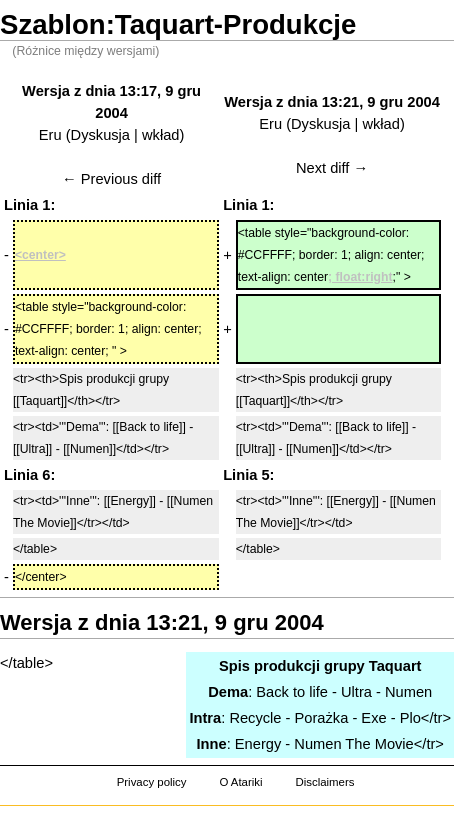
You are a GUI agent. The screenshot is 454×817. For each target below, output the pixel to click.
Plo (410, 718)
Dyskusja (100, 135)
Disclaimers (324, 782)
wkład (160, 135)
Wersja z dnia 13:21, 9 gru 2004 (332, 102)
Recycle (255, 718)
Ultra (356, 692)
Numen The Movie (353, 744)
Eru (50, 135)
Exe (373, 718)
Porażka (322, 718)
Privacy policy (152, 782)
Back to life (292, 692)
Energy (258, 744)
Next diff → (332, 168)
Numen (408, 692)
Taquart (395, 666)
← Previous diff (111, 179)
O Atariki (240, 782)
